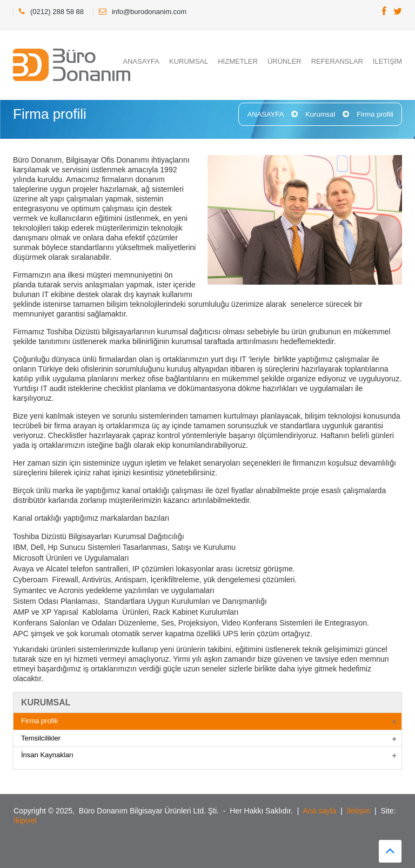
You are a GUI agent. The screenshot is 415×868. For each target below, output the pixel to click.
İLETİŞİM (387, 61)
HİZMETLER (238, 61)
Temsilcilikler (41, 738)
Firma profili (375, 114)
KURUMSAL (189, 61)
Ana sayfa (319, 811)
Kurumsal (320, 114)
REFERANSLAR (337, 61)
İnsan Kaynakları (47, 755)
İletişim (359, 811)
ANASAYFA (141, 61)
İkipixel (25, 820)
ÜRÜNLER (285, 61)
